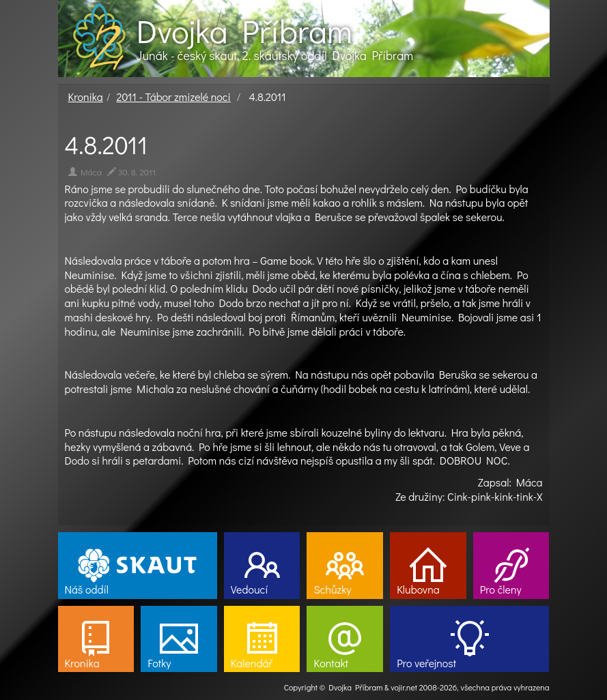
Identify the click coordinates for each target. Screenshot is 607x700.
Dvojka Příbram (244, 31)
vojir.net (404, 687)
